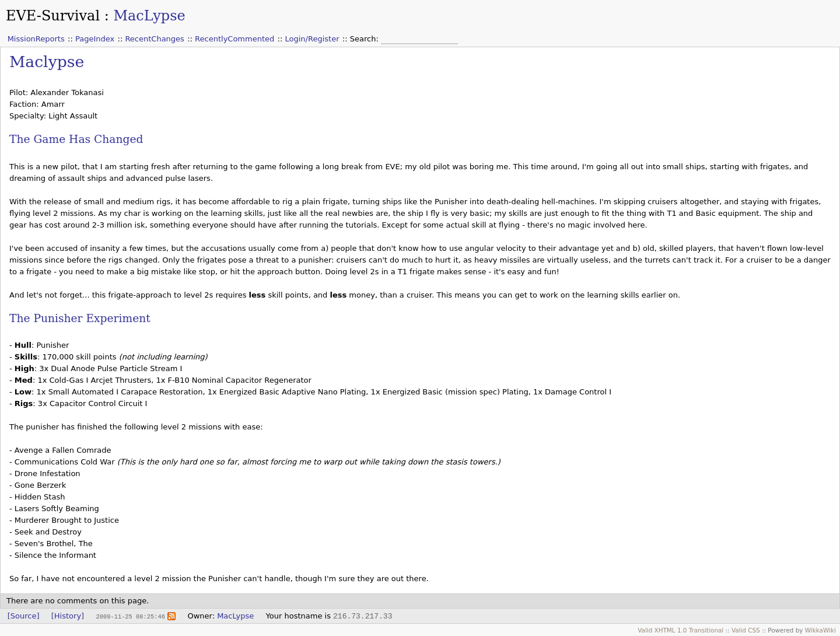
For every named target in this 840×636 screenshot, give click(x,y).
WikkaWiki (820, 630)
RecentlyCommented (235, 39)
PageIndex (95, 39)
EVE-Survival (53, 16)
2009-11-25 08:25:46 (130, 616)
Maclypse (47, 62)
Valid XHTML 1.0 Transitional (680, 630)
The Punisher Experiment (80, 318)
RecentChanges (154, 39)
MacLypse (149, 16)
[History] (68, 616)
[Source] (24, 616)
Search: (365, 39)
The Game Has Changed (76, 139)
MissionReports (36, 39)
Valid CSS (746, 630)
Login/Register (312, 39)
